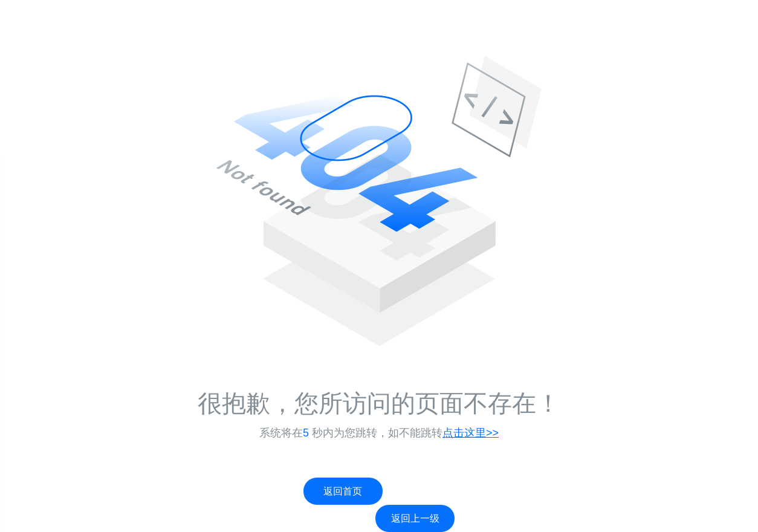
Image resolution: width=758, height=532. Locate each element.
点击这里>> (471, 433)
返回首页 (343, 491)
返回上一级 (415, 518)
